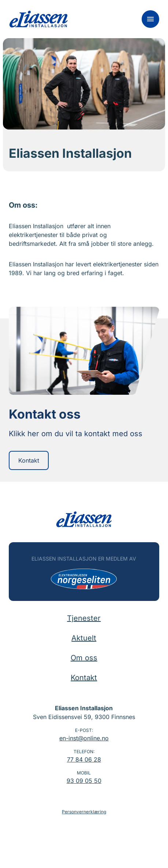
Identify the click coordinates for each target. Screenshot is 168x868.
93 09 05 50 (84, 781)
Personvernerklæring (84, 812)
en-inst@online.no (84, 738)
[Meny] (150, 19)
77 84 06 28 (84, 759)
